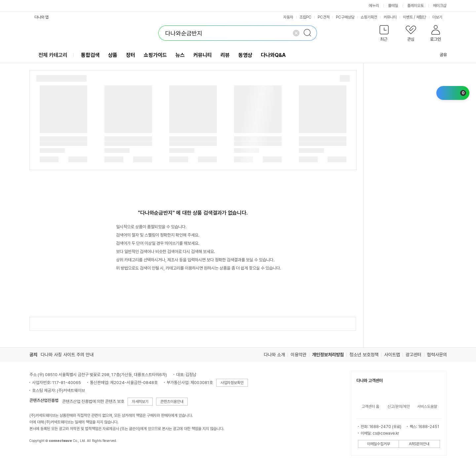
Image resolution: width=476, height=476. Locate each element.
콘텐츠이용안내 (172, 402)
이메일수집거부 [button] (378, 444)
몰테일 (393, 6)
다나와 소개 (274, 355)
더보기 (440, 17)
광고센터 (414, 355)
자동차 (288, 17)
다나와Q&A (273, 55)
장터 (131, 55)
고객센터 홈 (370, 407)
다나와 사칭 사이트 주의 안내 (67, 355)
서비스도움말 (427, 407)
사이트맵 (392, 355)
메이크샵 (440, 6)
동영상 (245, 55)
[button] (384, 35)
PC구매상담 (345, 17)
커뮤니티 (390, 17)
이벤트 (408, 17)
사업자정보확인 (232, 383)
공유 (439, 55)
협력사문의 (437, 355)
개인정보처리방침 (328, 355)
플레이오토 (416, 6)
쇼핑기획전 (369, 17)
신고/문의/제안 (399, 407)
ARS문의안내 (419, 444)
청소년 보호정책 (364, 355)
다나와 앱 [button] (41, 17)
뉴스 (180, 55)
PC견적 (324, 17)
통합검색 (90, 55)
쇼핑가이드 (155, 55)
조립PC (305, 17)
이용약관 (298, 355)
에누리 (374, 6)
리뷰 (225, 55)
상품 (113, 55)
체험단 (421, 17)
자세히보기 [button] (140, 402)
